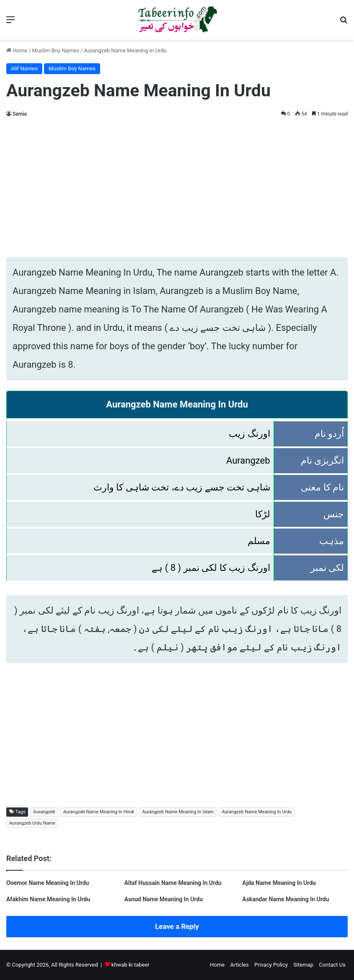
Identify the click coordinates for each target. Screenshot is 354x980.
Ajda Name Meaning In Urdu (279, 883)
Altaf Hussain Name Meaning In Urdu (173, 883)
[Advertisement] (177, 186)
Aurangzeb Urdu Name (32, 823)
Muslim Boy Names (56, 50)
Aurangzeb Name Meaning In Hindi (99, 812)
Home (17, 50)
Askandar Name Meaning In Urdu (286, 899)
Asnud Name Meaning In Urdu (164, 899)
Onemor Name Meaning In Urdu (48, 883)
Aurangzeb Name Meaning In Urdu (257, 812)
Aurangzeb (44, 812)
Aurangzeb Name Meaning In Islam (178, 812)
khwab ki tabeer (130, 965)
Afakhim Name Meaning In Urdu (48, 899)
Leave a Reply (177, 926)
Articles (239, 965)
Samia (20, 114)
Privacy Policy (271, 965)
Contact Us (332, 965)
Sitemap (303, 965)
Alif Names (24, 68)
